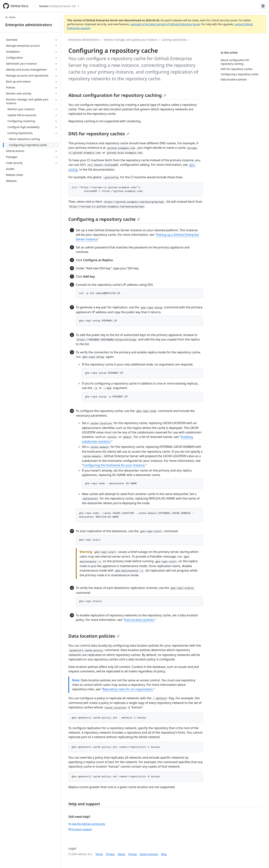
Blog (164, 854)
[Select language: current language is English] (263, 6)
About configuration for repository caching (117, 95)
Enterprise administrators (29, 25)
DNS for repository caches (99, 134)
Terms (99, 854)
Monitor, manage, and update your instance (130, 40)
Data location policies (139, 620)
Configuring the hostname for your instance (114, 465)
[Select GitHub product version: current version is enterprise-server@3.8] (59, 6)
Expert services (149, 854)
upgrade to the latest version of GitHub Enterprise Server (165, 24)
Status (122, 854)
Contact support (80, 829)
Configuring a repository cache (104, 219)
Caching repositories (174, 40)
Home (10, 17)
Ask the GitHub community (87, 824)
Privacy (110, 854)
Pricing (133, 854)
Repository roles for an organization (128, 689)
